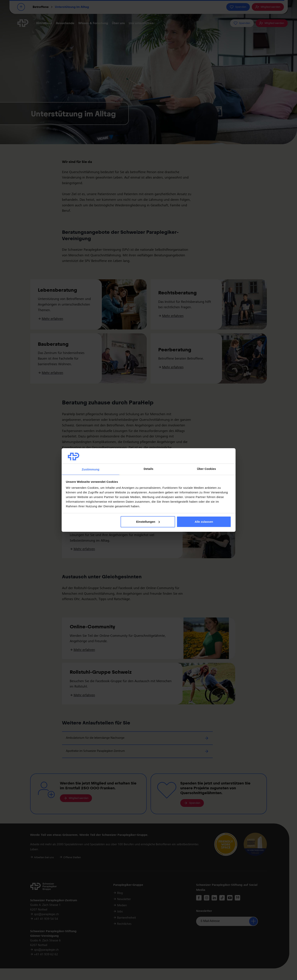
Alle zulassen (204, 522)
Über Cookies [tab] (207, 469)
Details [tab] (149, 469)
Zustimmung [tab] (91, 469)
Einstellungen (148, 522)
